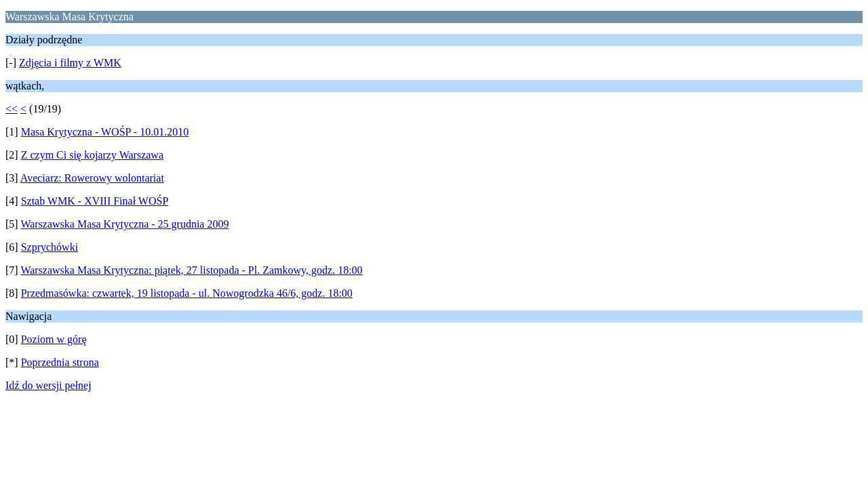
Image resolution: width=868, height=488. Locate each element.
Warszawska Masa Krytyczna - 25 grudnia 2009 (124, 224)
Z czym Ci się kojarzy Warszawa (92, 155)
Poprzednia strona (60, 362)
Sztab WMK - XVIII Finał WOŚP (95, 201)
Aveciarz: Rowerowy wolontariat (92, 178)
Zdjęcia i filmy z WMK (70, 63)
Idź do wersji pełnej (48, 385)
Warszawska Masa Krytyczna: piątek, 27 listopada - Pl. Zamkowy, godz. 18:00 (191, 270)
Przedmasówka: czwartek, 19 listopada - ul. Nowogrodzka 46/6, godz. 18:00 (187, 293)
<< (12, 109)
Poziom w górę (54, 339)
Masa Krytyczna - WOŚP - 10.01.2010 (105, 132)
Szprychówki (50, 247)
